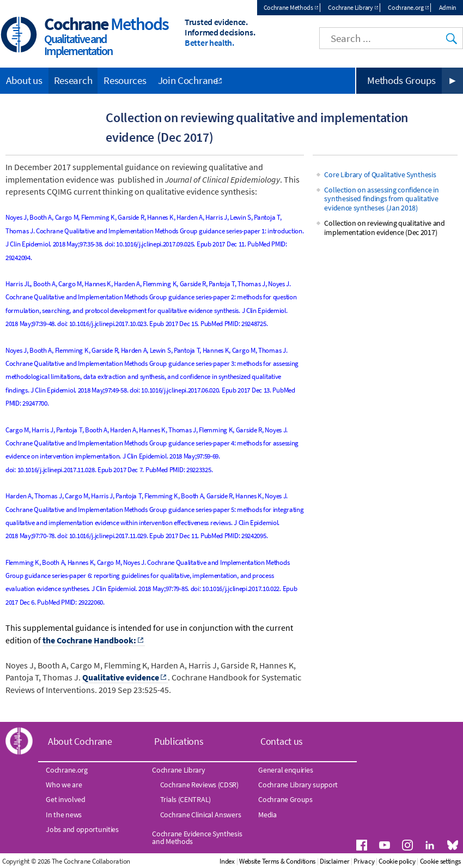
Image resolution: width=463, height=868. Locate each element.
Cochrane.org (406, 7)
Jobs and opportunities (82, 829)
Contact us (282, 741)
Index (227, 861)
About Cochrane (80, 741)
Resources (125, 80)
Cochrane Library (350, 7)
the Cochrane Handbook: (89, 640)
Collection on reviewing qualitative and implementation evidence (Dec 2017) (384, 228)
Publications (179, 741)
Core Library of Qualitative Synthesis (380, 174)
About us (24, 80)
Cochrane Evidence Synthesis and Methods (197, 837)
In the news (64, 815)
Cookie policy (397, 861)
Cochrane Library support (298, 785)
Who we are (64, 785)
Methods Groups (401, 80)
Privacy (364, 861)
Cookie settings (441, 861)
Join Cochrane (188, 80)
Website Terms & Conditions (277, 861)
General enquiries (285, 770)
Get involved (65, 799)
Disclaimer (334, 861)
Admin (448, 7)
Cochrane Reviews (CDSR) (199, 785)
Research (73, 80)
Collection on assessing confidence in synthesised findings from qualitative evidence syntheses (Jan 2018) (381, 199)
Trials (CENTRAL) (185, 799)
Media (267, 815)
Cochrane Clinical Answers (201, 815)
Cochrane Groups (285, 799)
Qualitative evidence (121, 677)
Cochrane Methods (288, 7)
